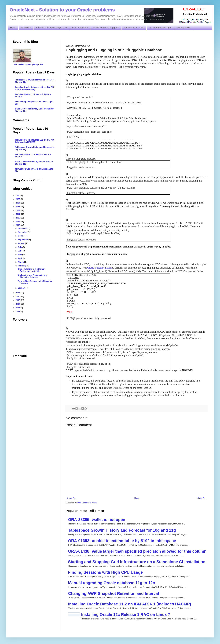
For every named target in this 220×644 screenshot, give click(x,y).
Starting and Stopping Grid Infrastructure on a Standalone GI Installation (137, 562)
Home (13, 28)
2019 (18, 222)
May (20, 255)
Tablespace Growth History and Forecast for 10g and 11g (122, 530)
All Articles (26, 28)
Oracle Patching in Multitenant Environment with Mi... (31, 270)
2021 (18, 214)
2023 (18, 207)
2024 (18, 203)
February (22, 266)
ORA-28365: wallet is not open (97, 520)
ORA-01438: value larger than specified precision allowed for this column (137, 551)
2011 (18, 311)
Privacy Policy (184, 28)
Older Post (202, 498)
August (22, 243)
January (22, 288)
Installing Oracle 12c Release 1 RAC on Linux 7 (126, 615)
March (21, 262)
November (23, 232)
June (20, 251)
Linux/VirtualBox (80, 28)
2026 (18, 195)
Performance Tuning (134, 28)
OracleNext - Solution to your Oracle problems (62, 10)
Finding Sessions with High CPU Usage (105, 572)
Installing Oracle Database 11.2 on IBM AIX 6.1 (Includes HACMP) (130, 604)
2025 (18, 199)
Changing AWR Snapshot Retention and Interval (114, 593)
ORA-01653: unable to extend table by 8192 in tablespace (122, 541)
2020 (18, 218)
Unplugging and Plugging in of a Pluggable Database (32, 276)
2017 (18, 293)
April (20, 258)
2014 (18, 304)
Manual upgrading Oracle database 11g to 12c (112, 583)
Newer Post (71, 498)
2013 (18, 308)
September (23, 240)
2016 (18, 296)
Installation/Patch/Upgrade (106, 28)
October (22, 236)
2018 (18, 225)
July (20, 247)
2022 (18, 210)
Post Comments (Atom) (87, 503)
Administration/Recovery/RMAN (52, 28)
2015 (18, 300)
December (23, 229)
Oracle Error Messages (160, 28)
